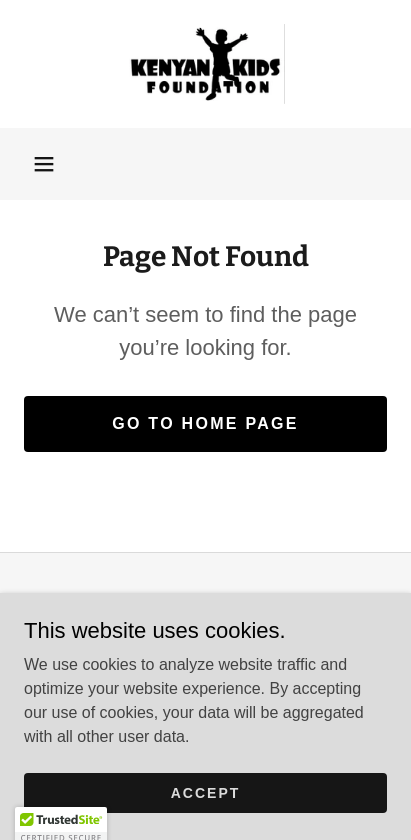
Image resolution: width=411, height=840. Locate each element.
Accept (206, 792)
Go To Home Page (205, 423)
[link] (206, 64)
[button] (44, 164)
